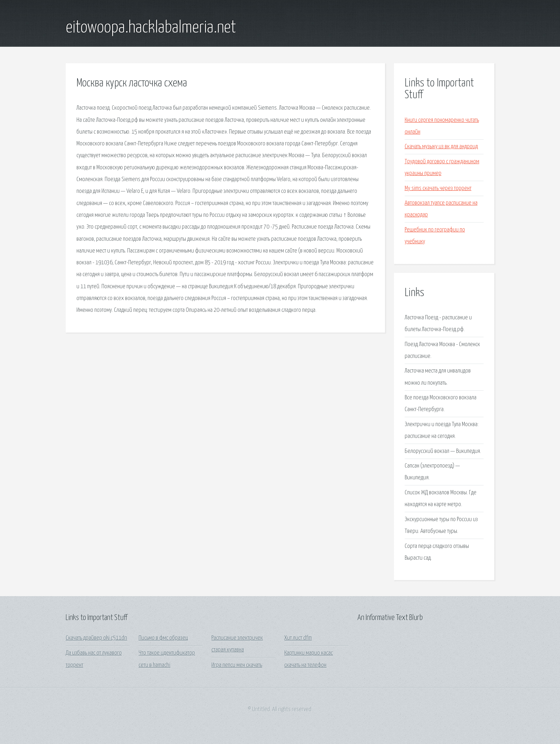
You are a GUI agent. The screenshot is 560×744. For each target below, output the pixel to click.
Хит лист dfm (298, 638)
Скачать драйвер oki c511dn (96, 638)
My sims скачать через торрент (438, 188)
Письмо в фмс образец (163, 638)
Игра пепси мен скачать (237, 665)
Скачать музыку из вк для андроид (441, 147)
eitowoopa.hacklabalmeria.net (151, 28)
